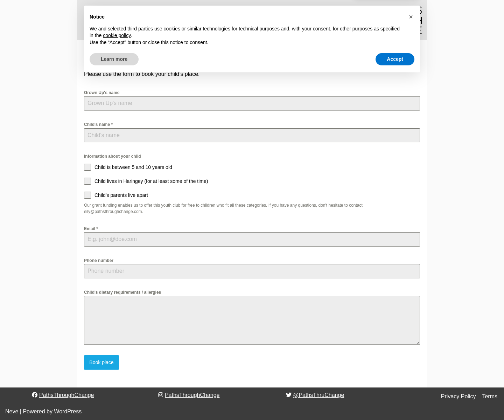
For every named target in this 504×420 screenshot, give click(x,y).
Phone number (99, 261)
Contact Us (296, 20)
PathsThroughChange (67, 395)
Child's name (98, 124)
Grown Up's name (102, 93)
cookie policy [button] (117, 377)
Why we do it (203, 20)
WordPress (68, 411)
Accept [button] (395, 401)
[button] (139, 20)
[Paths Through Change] (401, 20)
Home (91, 20)
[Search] (318, 20)
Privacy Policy (458, 396)
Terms (490, 396)
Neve (12, 411)
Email (91, 229)
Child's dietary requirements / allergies (122, 292)
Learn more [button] (114, 401)
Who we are (164, 20)
